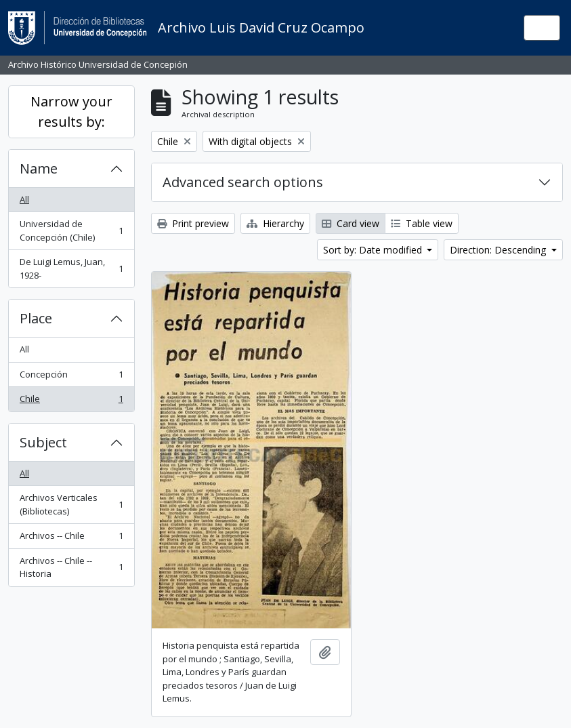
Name (39, 168)
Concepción (71, 377)
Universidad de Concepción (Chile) (71, 230)
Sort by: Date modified (374, 250)
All (24, 199)
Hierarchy (275, 223)
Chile (71, 402)
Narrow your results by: (71, 112)
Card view (351, 223)
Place (36, 318)
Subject (43, 442)
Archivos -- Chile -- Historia (71, 567)
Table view (422, 223)
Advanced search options (243, 182)
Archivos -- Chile (71, 539)
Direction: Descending (499, 250)
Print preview (193, 223)
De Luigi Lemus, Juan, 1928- (71, 268)
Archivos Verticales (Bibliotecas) (71, 504)
